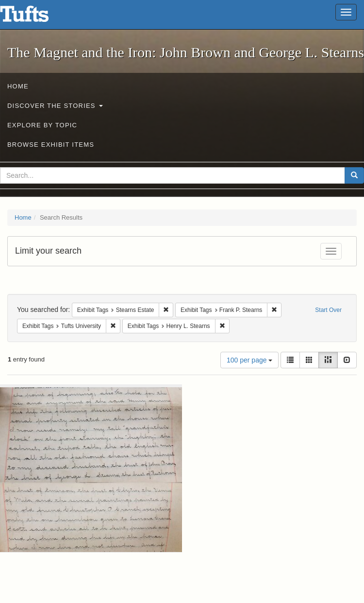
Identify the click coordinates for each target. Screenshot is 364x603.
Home (18, 86)
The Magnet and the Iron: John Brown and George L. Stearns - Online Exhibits (36, 17)
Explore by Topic (42, 125)
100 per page (249, 360)
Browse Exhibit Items (51, 145)
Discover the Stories (55, 106)
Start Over (328, 310)
